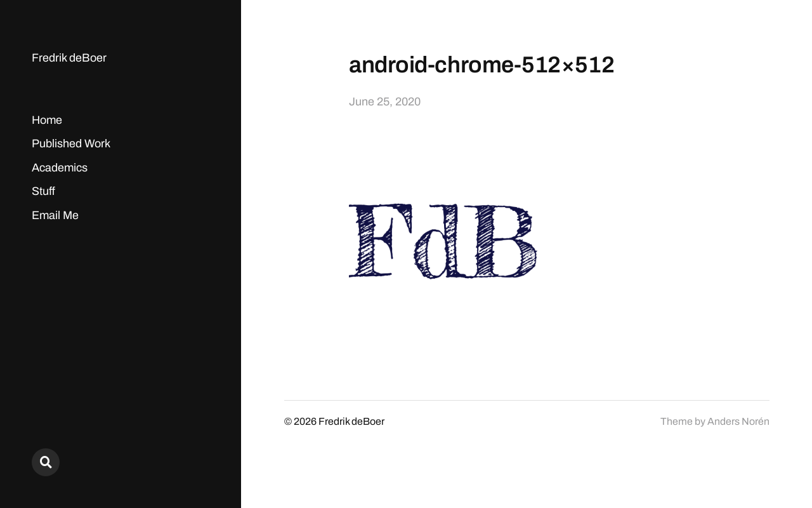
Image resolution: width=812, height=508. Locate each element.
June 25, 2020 (385, 102)
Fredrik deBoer (69, 58)
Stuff (43, 191)
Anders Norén (738, 421)
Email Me (55, 215)
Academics (60, 168)
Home (47, 120)
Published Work (71, 144)
